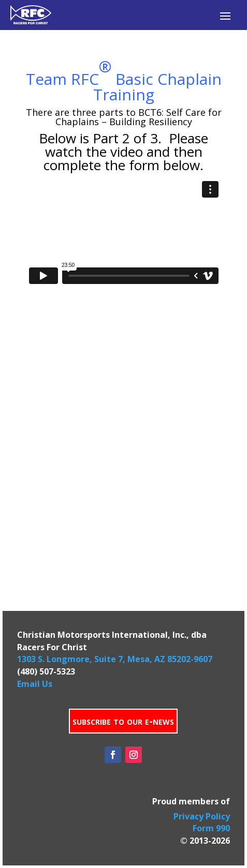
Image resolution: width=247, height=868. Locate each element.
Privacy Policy (202, 816)
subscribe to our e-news (123, 721)
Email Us (35, 684)
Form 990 (211, 828)
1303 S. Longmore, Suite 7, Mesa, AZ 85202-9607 (115, 659)
